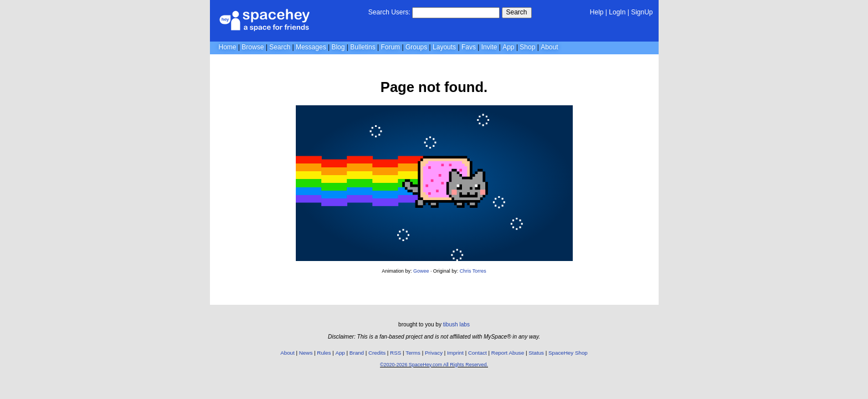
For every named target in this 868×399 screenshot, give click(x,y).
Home (228, 47)
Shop (527, 47)
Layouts (444, 47)
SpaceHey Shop (568, 353)
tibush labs (456, 324)
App (508, 47)
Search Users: (389, 12)
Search (517, 12)
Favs (469, 47)
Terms (413, 353)
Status (536, 353)
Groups (416, 47)
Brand (357, 353)
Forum (390, 47)
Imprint (455, 353)
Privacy (434, 353)
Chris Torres (473, 271)
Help (597, 12)
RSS (396, 353)
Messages (311, 47)
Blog (338, 47)
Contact (477, 353)
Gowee (421, 271)
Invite (489, 47)
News (306, 353)
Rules (324, 353)
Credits (377, 353)
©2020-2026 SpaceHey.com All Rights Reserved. (434, 365)
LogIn (617, 12)
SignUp (642, 12)
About (549, 47)
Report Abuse (508, 353)
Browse (253, 47)
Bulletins (363, 47)
